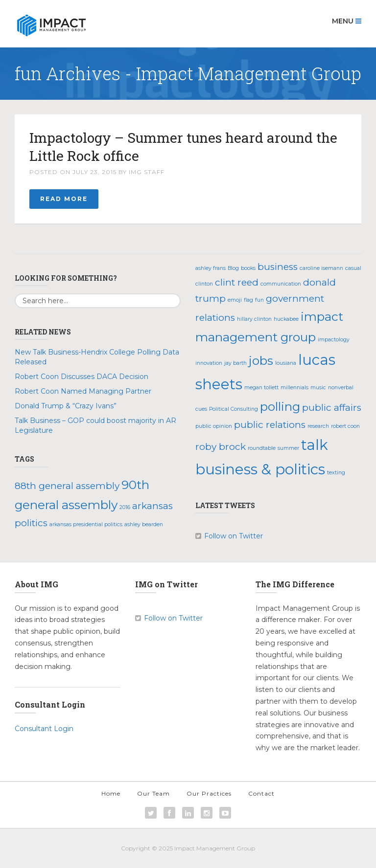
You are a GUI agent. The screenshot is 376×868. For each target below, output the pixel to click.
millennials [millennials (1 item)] (294, 388)
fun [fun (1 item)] (259, 300)
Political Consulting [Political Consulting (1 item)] (234, 409)
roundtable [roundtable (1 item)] (262, 448)
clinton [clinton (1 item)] (204, 284)
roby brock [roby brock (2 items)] (221, 447)
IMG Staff (147, 172)
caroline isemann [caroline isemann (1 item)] (321, 268)
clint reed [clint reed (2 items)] (237, 282)
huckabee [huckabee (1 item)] (286, 319)
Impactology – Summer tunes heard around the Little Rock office (183, 146)
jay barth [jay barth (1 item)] (235, 363)
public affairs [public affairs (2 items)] (332, 408)
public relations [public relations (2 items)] (270, 425)
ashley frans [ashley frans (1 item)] (211, 268)
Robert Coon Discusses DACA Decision (82, 377)
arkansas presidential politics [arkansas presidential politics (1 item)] (86, 524)
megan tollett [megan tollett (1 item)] (261, 388)
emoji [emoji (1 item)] (235, 300)
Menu (347, 21)
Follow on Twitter (234, 536)
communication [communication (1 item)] (281, 284)
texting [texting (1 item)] (336, 473)
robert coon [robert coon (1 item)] (345, 426)
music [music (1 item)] (318, 388)
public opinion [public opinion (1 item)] (214, 426)
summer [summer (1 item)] (288, 448)
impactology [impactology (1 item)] (334, 340)
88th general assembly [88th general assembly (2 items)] (67, 486)
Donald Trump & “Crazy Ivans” (66, 406)
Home (111, 793)
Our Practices (209, 793)
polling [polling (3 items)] (280, 406)
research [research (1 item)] (318, 426)
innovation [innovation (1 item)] (209, 363)
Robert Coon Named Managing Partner (83, 391)
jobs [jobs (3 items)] (261, 360)
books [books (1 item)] (248, 268)
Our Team (153, 793)
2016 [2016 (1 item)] (125, 507)
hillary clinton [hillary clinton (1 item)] (254, 319)
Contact (261, 793)
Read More (64, 199)
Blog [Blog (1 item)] (233, 268)
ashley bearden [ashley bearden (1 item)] (144, 524)
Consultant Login (44, 729)
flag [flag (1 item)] (248, 300)
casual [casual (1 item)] (353, 268)
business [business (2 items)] (278, 267)
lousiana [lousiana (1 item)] (286, 363)
